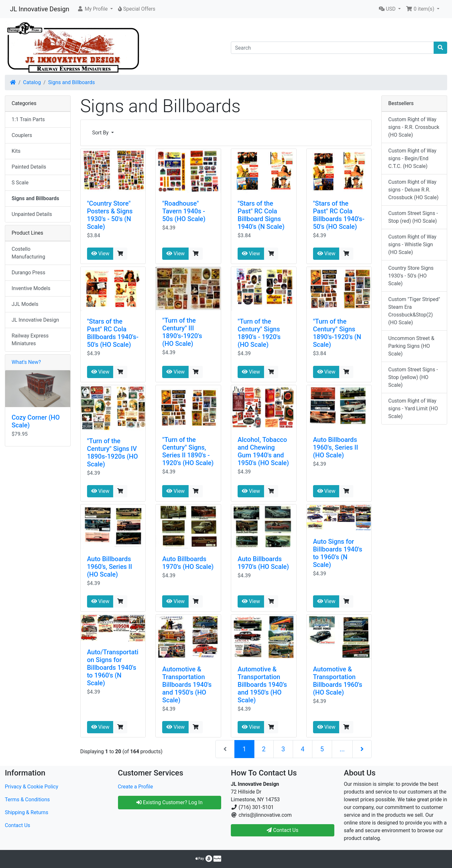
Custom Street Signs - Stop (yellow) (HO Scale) (413, 377)
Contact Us (18, 825)
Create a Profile (136, 787)
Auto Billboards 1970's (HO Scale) (188, 563)
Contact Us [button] (283, 830)
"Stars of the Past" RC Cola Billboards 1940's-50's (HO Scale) (339, 215)
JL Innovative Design (40, 9)
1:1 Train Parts (28, 119)
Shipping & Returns (27, 812)
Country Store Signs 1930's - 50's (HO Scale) (411, 276)
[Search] (332, 48)
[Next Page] (362, 749)
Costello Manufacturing (28, 253)
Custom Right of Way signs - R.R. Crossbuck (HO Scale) (414, 127)
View (100, 254)
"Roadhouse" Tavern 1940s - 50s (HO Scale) (184, 211)
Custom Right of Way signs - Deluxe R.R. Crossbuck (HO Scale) (413, 190)
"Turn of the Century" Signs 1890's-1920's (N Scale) (337, 333)
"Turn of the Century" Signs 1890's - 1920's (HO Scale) (259, 333)
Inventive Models (31, 288)
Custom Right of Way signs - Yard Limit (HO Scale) (413, 409)
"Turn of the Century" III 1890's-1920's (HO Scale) (182, 332)
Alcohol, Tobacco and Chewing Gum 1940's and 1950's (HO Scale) (263, 451)
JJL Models (25, 304)
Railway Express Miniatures (30, 340)
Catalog (32, 82)
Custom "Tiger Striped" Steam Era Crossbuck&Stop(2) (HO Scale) (414, 311)
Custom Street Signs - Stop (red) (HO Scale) (413, 217)
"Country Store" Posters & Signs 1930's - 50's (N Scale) (110, 215)
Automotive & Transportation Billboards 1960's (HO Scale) (338, 681)
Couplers (22, 135)
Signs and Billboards (71, 82)
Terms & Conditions (27, 800)
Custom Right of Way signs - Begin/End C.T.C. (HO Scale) (412, 158)
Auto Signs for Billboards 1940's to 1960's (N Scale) (338, 553)
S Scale (20, 183)
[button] (95, 9)
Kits (16, 151)
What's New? (26, 362)
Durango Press (28, 273)
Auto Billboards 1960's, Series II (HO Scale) (336, 447)
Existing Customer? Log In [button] (169, 802)
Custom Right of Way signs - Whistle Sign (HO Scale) (412, 244)
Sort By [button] (101, 133)
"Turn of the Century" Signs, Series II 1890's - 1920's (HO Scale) (188, 451)
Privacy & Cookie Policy (32, 787)
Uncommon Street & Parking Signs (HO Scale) (411, 346)
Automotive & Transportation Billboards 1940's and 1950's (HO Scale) (187, 685)
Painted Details (29, 167)
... (342, 749)
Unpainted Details (32, 214)
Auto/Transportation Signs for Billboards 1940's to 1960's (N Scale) (113, 668)
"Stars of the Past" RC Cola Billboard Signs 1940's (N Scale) (261, 215)
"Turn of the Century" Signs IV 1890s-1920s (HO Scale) (113, 453)
